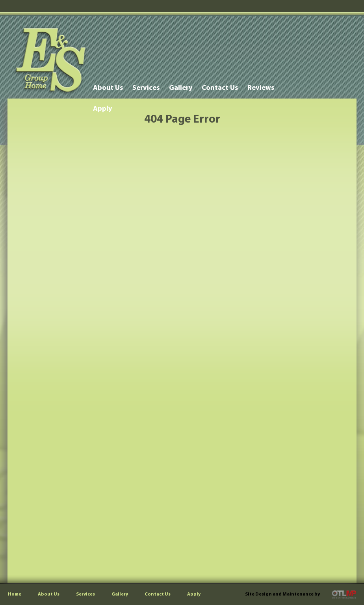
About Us (108, 88)
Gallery (181, 88)
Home (15, 594)
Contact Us (220, 88)
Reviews (261, 88)
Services (146, 88)
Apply (102, 109)
